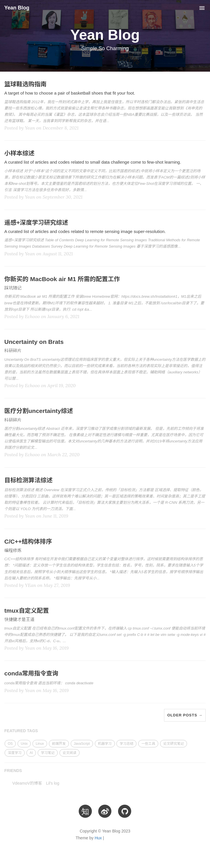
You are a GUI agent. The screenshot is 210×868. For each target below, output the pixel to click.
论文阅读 (70, 753)
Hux (98, 838)
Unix (24, 744)
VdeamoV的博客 (27, 783)
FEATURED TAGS (21, 731)
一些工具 (148, 744)
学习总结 (126, 744)
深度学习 (15, 753)
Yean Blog (17, 8)
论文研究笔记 (174, 744)
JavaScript (82, 744)
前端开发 (59, 744)
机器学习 (105, 744)
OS (10, 744)
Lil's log (53, 783)
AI (31, 753)
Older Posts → (185, 715)
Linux (40, 744)
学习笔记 (48, 753)
